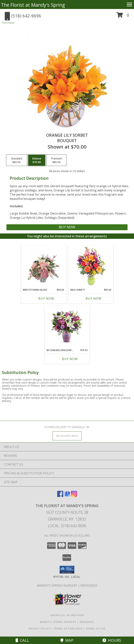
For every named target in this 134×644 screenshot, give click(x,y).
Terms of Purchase (68, 629)
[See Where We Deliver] (67, 436)
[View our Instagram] (74, 496)
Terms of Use (96, 629)
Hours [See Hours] (112, 640)
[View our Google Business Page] (67, 496)
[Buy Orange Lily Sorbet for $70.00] (67, 227)
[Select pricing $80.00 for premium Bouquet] (57, 160)
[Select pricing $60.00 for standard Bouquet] (17, 160)
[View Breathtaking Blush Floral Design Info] (43, 266)
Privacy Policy (40, 629)
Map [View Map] (67, 640)
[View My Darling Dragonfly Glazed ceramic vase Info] (67, 326)
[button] (123, 16)
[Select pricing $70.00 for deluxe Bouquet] (37, 160)
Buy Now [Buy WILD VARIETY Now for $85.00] (93, 298)
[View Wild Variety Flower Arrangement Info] (91, 266)
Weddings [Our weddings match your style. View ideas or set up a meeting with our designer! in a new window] (89, 585)
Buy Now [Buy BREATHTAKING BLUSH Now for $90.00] (46, 298)
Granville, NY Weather (67, 615)
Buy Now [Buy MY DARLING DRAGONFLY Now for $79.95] (70, 359)
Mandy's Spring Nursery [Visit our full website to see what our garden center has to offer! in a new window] (57, 585)
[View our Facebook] (60, 496)
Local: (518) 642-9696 (67, 526)
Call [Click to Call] (22, 640)
